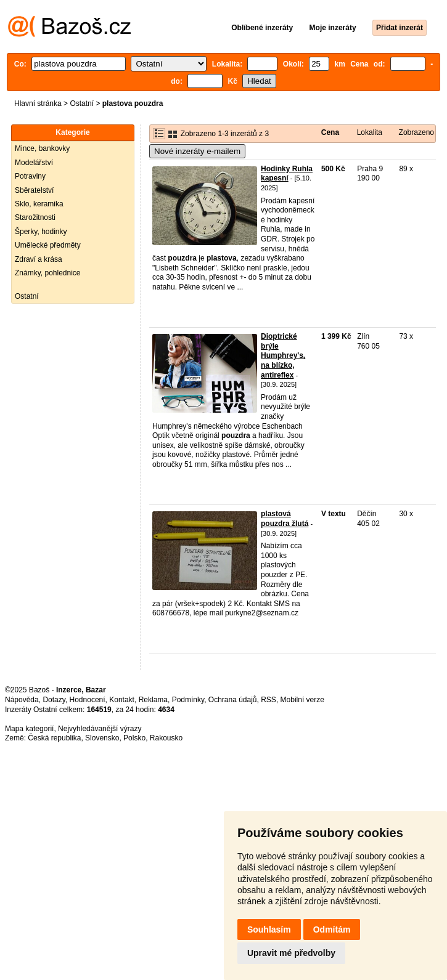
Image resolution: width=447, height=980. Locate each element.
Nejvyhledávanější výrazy (100, 729)
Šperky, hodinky (41, 232)
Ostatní (82, 103)
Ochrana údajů (233, 700)
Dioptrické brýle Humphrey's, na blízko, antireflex (283, 355)
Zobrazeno (416, 132)
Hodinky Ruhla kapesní (287, 174)
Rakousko (166, 738)
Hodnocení (88, 700)
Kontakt (122, 700)
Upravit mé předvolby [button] (291, 953)
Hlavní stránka (38, 103)
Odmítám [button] (332, 929)
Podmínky (188, 700)
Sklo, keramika (39, 204)
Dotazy (54, 700)
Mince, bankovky (42, 148)
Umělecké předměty (48, 245)
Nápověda (22, 700)
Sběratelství (34, 190)
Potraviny (30, 176)
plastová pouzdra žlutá (285, 519)
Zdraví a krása (39, 259)
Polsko (134, 738)
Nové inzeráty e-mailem (197, 151)
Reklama (153, 700)
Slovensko (102, 738)
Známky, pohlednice (48, 273)
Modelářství (34, 163)
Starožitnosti (35, 217)
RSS (269, 700)
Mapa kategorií (29, 729)
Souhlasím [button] (269, 929)
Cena (330, 132)
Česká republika (54, 738)
